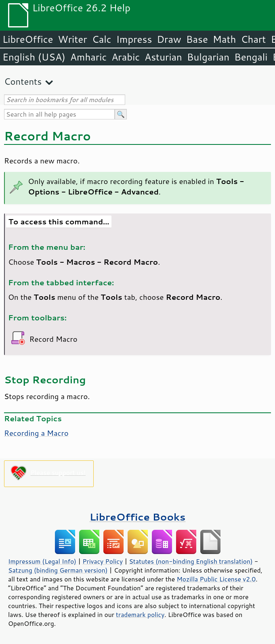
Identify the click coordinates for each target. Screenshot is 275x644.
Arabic (126, 57)
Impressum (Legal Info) (42, 561)
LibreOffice (28, 39)
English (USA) (34, 57)
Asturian (163, 57)
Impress (134, 39)
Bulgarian (208, 57)
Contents (23, 81)
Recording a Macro (36, 433)
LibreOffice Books (138, 517)
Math (225, 39)
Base (197, 39)
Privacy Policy (103, 561)
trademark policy (140, 615)
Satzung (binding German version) (58, 570)
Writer (72, 39)
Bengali (251, 57)
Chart (253, 39)
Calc (102, 39)
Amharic (88, 57)
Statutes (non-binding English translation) (191, 561)
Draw (169, 39)
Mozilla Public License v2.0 (216, 579)
